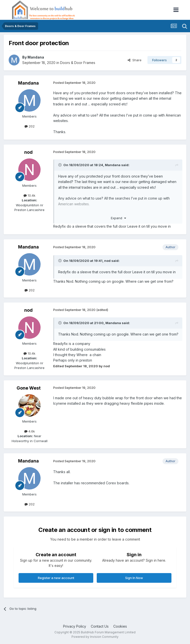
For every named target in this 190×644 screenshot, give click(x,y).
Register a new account (56, 578)
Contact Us (100, 626)
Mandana (36, 57)
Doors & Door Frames (78, 63)
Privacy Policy (75, 626)
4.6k (30, 431)
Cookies (120, 626)
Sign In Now (134, 578)
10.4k (29, 195)
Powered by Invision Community (95, 637)
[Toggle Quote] (60, 165)
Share (135, 60)
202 (30, 126)
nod (28, 152)
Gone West (29, 388)
